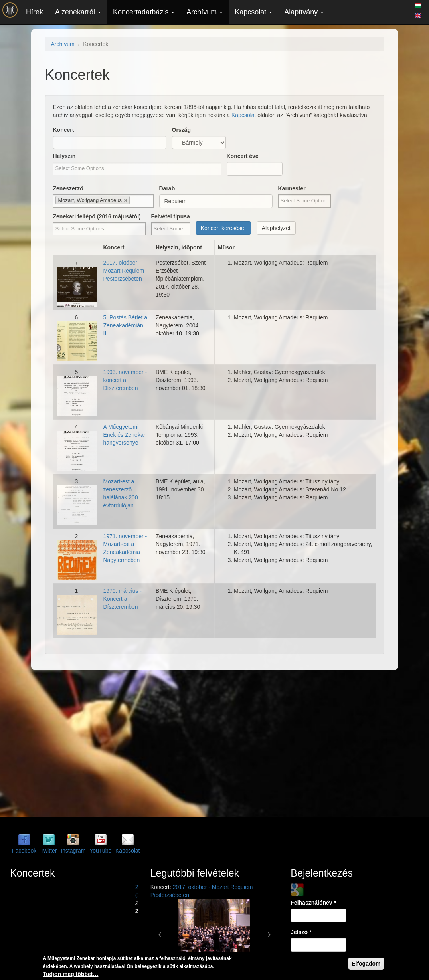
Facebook (24, 851)
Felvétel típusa (171, 216)
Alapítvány (304, 12)
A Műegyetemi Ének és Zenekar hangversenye (125, 435)
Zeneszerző (68, 188)
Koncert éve (243, 156)
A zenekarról (78, 12)
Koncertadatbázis (144, 12)
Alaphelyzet (276, 228)
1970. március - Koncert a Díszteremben (123, 599)
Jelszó (301, 932)
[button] (160, 931)
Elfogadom (366, 964)
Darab (167, 188)
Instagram (73, 851)
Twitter (48, 851)
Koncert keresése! (223, 228)
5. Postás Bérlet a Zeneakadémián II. (126, 325)
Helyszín (64, 156)
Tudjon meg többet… (71, 974)
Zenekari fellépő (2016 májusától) (97, 216)
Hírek (35, 12)
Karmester (292, 188)
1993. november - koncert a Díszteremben (125, 380)
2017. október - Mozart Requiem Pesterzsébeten (124, 271)
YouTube (100, 851)
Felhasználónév (313, 903)
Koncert (64, 130)
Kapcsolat (253, 12)
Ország (181, 130)
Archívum (205, 12)
